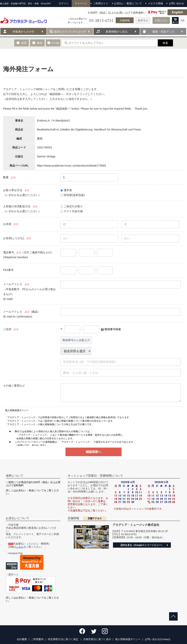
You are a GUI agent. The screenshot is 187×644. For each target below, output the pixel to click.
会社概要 (22, 639)
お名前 (7, 224)
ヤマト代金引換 (72, 211)
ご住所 (7, 329)
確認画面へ (93, 452)
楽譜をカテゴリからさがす (70, 32)
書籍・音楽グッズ (163, 32)
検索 (165, 43)
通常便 (66, 190)
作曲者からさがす (24, 32)
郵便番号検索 (113, 329)
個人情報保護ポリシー (128, 639)
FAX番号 (8, 270)
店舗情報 (125, 20)
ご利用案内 (37, 639)
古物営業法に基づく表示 (97, 639)
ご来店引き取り (72, 206)
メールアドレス (13, 284)
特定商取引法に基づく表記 (64, 639)
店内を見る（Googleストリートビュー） (142, 545)
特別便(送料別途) (72, 195)
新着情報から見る (117, 32)
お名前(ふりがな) (14, 238)
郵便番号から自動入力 (76, 340)
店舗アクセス (95, 518)
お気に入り (161, 20)
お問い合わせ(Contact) (157, 639)
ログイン (143, 20)
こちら (20, 547)
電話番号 (9, 252)
